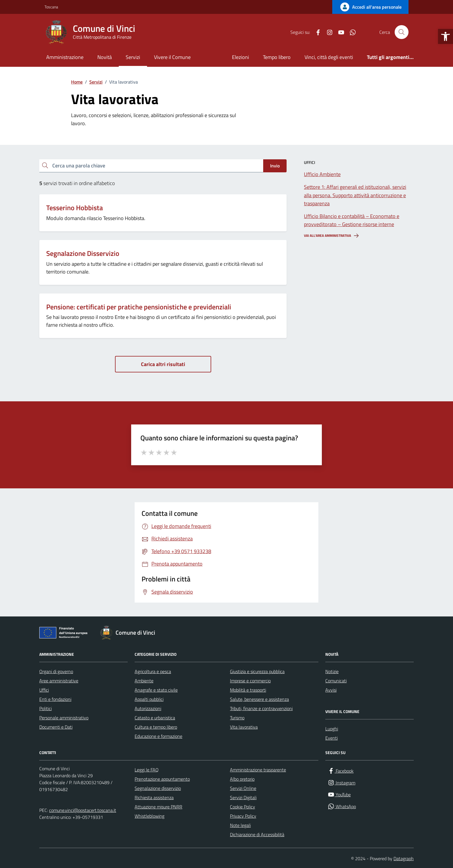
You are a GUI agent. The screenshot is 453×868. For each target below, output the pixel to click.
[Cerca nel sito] (402, 32)
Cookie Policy (243, 807)
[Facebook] (316, 32)
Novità (105, 57)
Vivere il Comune (172, 57)
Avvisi (331, 690)
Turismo (237, 718)
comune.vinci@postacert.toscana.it (83, 810)
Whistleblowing (150, 816)
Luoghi (332, 729)
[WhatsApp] (350, 32)
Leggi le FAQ (147, 770)
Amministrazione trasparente (258, 770)
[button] (445, 36)
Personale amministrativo (64, 718)
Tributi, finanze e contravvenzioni (261, 708)
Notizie (332, 671)
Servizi (133, 57)
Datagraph (404, 858)
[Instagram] (327, 32)
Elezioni (241, 57)
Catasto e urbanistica (155, 718)
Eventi (332, 738)
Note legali (240, 825)
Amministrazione (65, 57)
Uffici (44, 690)
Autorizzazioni (148, 708)
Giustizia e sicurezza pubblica (257, 671)
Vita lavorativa (244, 727)
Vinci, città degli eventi (329, 57)
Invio (275, 166)
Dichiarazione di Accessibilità (257, 834)
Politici (46, 708)
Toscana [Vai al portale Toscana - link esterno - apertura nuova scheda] (51, 7)
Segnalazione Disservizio (83, 253)
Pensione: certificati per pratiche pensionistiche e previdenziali (139, 307)
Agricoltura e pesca (153, 671)
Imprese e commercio (250, 681)
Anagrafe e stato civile (156, 690)
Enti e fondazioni (55, 699)
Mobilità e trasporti (248, 690)
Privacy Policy (243, 816)
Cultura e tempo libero (156, 727)
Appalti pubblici (149, 699)
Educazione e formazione (158, 736)
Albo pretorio (242, 779)
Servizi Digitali (243, 797)
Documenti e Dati (56, 727)
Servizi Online (243, 788)
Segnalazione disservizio (158, 788)
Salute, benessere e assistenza (259, 699)
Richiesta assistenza (154, 797)
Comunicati (336, 681)
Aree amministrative (59, 681)
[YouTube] (339, 32)
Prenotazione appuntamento (162, 779)
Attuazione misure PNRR (158, 807)
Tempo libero (277, 57)
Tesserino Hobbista (75, 208)
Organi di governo (56, 671)
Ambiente (144, 681)
